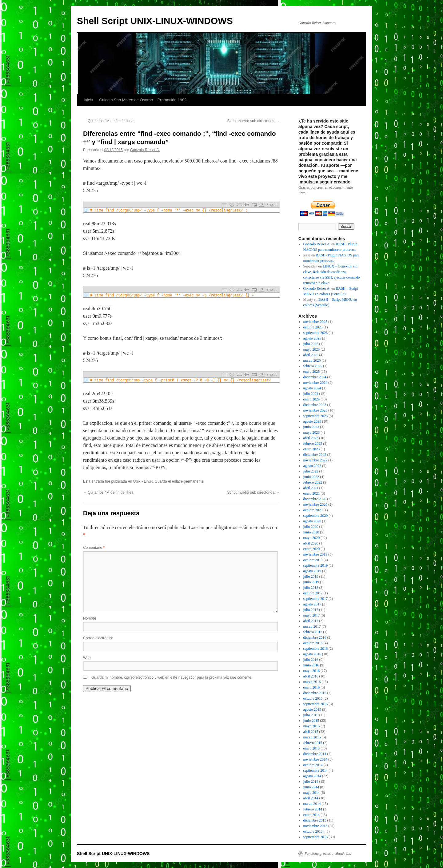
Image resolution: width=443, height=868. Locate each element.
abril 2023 (311, 438)
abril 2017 (311, 621)
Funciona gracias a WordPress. (328, 854)
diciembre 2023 (315, 405)
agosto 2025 (312, 338)
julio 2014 (311, 782)
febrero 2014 (313, 809)
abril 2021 (311, 488)
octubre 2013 (313, 831)
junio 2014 (311, 787)
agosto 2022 (312, 466)
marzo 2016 (312, 682)
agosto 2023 (312, 421)
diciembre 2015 (315, 693)
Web (87, 658)
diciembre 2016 (315, 637)
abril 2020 (311, 543)
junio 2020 (311, 532)
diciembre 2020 (315, 499)
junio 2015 (311, 721)
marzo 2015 (312, 737)
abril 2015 (311, 732)
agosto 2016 (312, 654)
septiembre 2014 (316, 770)
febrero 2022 (313, 482)
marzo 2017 (312, 626)
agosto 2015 (312, 709)
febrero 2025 (313, 366)
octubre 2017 (313, 593)
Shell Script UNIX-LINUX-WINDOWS (155, 21)
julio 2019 (311, 577)
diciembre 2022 (315, 455)
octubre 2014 (313, 765)
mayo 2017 (312, 615)
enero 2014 (312, 815)
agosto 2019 (312, 571)
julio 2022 (311, 471)
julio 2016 (311, 660)
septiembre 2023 (316, 416)
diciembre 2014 (315, 754)
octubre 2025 (313, 327)
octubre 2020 (313, 510)
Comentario (94, 548)
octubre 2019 (313, 560)
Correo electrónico (98, 638)
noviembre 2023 (315, 410)
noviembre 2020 (315, 504)
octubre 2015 (313, 698)
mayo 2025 (312, 349)
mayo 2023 (312, 432)
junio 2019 (311, 582)
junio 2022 (311, 477)
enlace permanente (188, 481)
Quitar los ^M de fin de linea (108, 121)
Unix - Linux (143, 481)
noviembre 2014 (315, 759)
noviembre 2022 (315, 460)
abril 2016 (311, 676)
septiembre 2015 (316, 704)
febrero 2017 (313, 632)
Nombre (90, 618)
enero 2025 (312, 372)
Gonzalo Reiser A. (145, 150)
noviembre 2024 (315, 383)
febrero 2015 (313, 743)
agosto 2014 (312, 776)
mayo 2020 (312, 538)
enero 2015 (312, 748)
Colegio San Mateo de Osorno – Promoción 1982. (143, 100)
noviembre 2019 (315, 554)
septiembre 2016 (316, 649)
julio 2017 (311, 610)
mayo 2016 (312, 671)
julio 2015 (311, 715)
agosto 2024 (312, 388)
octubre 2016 (313, 643)
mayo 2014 (312, 793)
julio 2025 (311, 344)
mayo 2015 (312, 726)
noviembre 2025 (315, 322)
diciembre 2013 (315, 820)
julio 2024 (311, 394)
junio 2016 (311, 665)
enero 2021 (312, 493)
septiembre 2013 (316, 837)
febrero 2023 (313, 444)
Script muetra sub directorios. (254, 121)
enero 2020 (312, 549)
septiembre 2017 (316, 599)
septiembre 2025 (316, 333)
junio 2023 (311, 427)
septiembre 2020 (316, 516)
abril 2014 (311, 798)
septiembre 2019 (316, 565)
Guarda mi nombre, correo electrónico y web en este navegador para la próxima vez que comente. (172, 677)
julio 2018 (311, 588)
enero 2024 (312, 399)
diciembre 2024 (315, 377)
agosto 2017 (312, 604)
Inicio (88, 100)
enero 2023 (312, 449)
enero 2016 (312, 687)
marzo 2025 (312, 360)
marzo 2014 (312, 804)
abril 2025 (311, 355)
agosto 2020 (312, 521)
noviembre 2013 (315, 826)
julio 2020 (311, 527)
